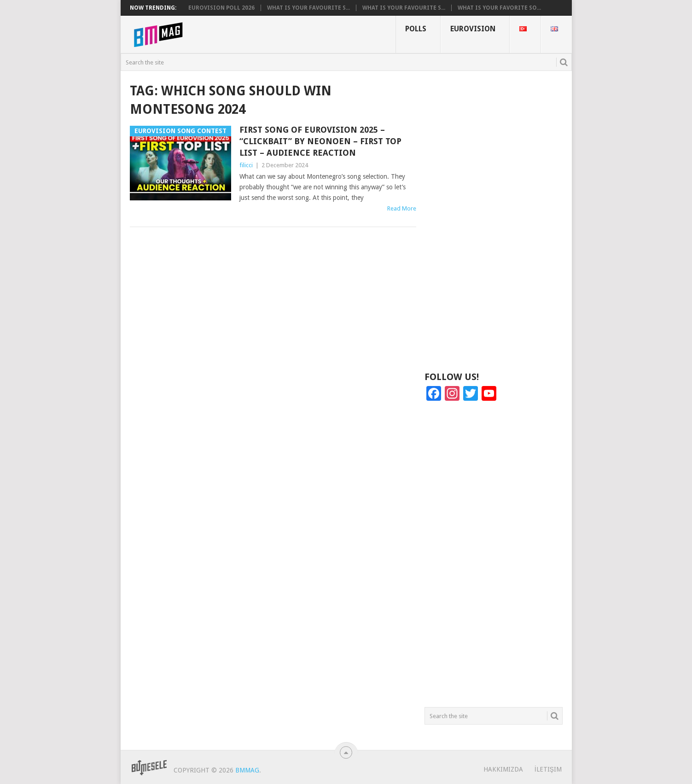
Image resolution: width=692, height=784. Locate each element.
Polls (416, 29)
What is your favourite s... (308, 8)
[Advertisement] (494, 220)
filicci (246, 165)
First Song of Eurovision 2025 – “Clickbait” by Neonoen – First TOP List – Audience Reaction (320, 141)
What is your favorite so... (499, 8)
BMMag (247, 770)
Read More (402, 208)
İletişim (548, 769)
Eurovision (473, 29)
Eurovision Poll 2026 (221, 8)
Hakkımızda (503, 769)
